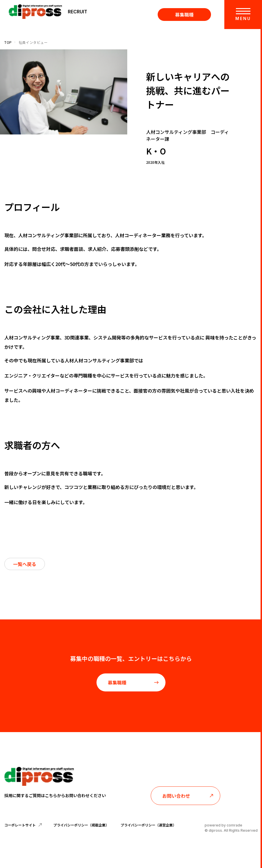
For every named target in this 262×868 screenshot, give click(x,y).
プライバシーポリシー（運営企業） (148, 825)
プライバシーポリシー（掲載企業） (81, 825)
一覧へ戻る (25, 564)
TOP (8, 42)
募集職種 (184, 15)
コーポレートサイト (23, 825)
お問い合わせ (188, 796)
